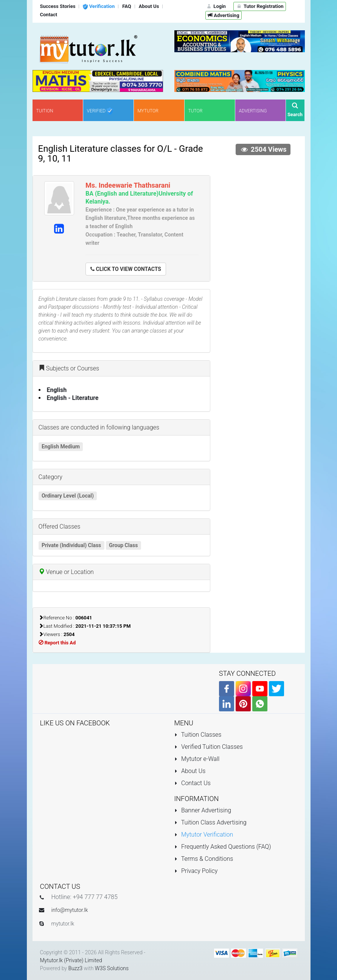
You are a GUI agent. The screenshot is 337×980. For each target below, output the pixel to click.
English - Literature (73, 398)
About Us (190, 771)
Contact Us (193, 783)
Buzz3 (75, 968)
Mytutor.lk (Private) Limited (71, 960)
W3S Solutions (112, 968)
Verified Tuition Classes (209, 747)
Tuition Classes (198, 735)
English (57, 390)
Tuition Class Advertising (210, 822)
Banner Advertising (203, 810)
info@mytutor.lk (70, 910)
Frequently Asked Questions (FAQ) (223, 847)
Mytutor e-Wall (197, 759)
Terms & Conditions (204, 859)
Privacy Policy (196, 871)
